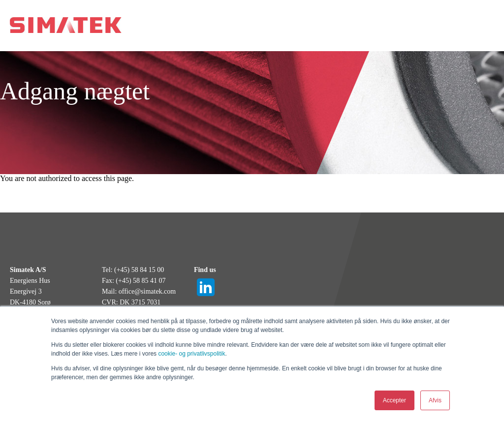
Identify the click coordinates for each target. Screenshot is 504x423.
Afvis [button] (435, 400)
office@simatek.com (147, 291)
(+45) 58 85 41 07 (141, 281)
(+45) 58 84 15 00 (139, 270)
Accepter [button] (394, 400)
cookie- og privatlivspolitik (191, 354)
